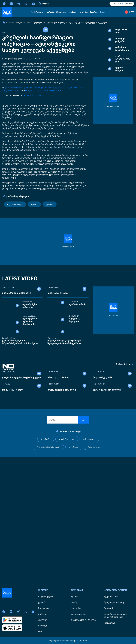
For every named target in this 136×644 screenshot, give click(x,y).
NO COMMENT (9, 353)
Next (40, 631)
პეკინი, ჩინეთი (119, 88)
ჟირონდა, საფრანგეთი (122, 61)
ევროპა (42, 602)
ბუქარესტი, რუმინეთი (107, 515)
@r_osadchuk (47, 132)
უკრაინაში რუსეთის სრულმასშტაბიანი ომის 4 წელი (20, 425)
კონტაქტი (109, 623)
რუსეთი (34, 249)
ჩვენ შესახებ (111, 597)
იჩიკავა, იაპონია (58, 482)
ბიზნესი (43, 614)
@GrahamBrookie (14, 132)
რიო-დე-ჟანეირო (120, 47)
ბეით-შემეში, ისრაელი (17, 359)
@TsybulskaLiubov (11, 135)
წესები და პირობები (115, 602)
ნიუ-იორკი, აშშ (102, 482)
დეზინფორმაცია (15, 249)
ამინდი (75, 602)
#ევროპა (45, 565)
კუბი (4, 77)
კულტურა (43, 620)
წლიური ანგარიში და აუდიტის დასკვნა (116, 615)
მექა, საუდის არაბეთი (62, 515)
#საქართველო (67, 565)
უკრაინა (50, 249)
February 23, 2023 (32, 140)
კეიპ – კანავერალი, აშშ (122, 74)
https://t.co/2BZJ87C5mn (49, 135)
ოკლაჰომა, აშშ (121, 33)
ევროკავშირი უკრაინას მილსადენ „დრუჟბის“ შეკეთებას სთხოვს (30, 394)
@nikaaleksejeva (32, 132)
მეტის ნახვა (125, 447)
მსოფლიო (52, 421)
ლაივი (75, 597)
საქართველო (46, 597)
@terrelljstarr (62, 132)
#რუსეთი (74, 573)
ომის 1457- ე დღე (13, 515)
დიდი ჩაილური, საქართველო (21, 482)
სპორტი (43, 626)
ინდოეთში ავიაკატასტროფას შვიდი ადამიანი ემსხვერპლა (64, 425)
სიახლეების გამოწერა (84, 620)
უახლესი (76, 608)
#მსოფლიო (90, 565)
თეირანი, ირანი (58, 359)
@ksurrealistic (76, 132)
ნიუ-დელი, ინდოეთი (74, 396)
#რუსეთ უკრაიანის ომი (48, 573)
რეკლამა (109, 608)
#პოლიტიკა (95, 573)
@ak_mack (31, 135)
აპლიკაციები (78, 614)
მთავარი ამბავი (29, 387)
